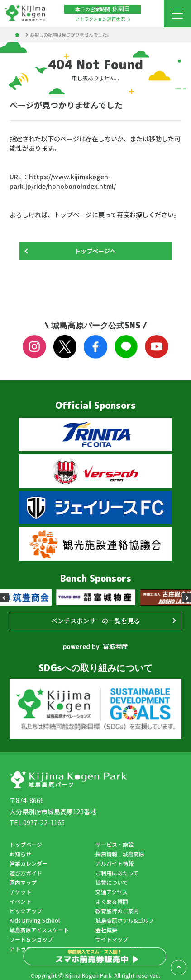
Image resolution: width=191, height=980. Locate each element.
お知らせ (20, 854)
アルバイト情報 (115, 863)
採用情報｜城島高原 (120, 854)
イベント (20, 901)
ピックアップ (26, 911)
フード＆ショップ (31, 939)
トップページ (26, 844)
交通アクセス (112, 892)
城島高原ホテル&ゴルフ (125, 920)
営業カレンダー (29, 863)
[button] (5, 598)
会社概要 (106, 930)
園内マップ (23, 882)
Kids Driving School (35, 920)
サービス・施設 (115, 844)
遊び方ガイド (26, 873)
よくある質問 (112, 901)
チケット (20, 892)
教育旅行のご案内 (117, 911)
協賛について (112, 882)
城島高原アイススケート (39, 930)
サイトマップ (112, 939)
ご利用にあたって (117, 873)
